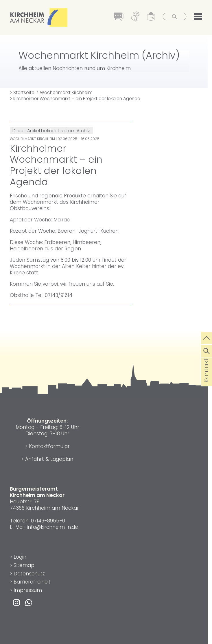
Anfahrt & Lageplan (49, 459)
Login (20, 557)
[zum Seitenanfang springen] (207, 337)
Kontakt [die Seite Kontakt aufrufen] (206, 379)
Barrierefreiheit (32, 582)
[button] (198, 18)
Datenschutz (29, 574)
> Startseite (22, 92)
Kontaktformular (49, 446)
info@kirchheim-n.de (52, 527)
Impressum (28, 590)
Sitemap (24, 565)
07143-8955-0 (48, 521)
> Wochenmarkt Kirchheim (64, 92)
